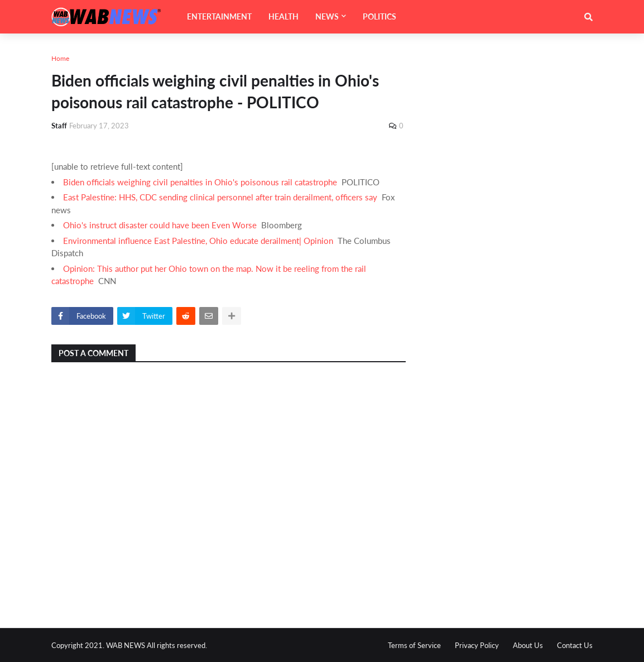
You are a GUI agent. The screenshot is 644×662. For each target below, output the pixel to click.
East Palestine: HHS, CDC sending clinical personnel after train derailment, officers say (220, 197)
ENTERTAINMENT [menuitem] (219, 16)
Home (60, 58)
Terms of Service (414, 645)
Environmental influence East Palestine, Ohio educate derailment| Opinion (198, 241)
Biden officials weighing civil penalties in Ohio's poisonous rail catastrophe (200, 182)
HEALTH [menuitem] (283, 16)
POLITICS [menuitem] (379, 16)
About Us (528, 645)
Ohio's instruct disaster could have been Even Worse (160, 225)
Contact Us (575, 645)
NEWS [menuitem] (327, 16)
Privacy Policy (477, 645)
